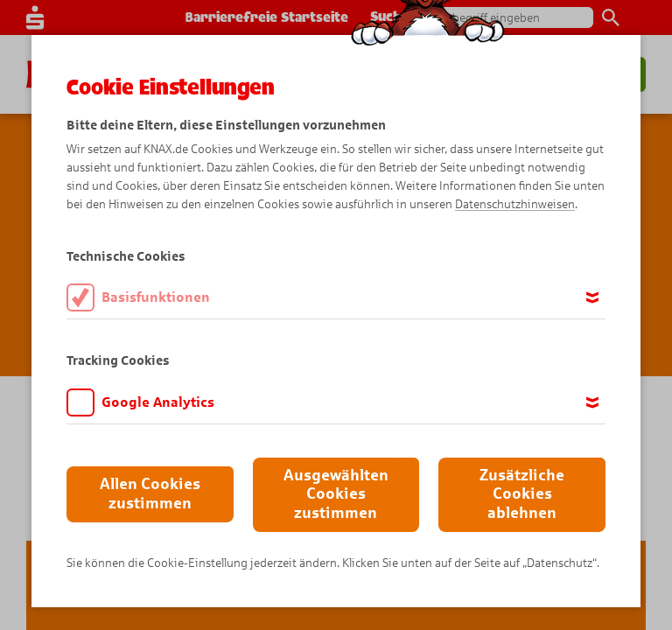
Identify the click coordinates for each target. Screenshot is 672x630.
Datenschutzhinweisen (515, 204)
